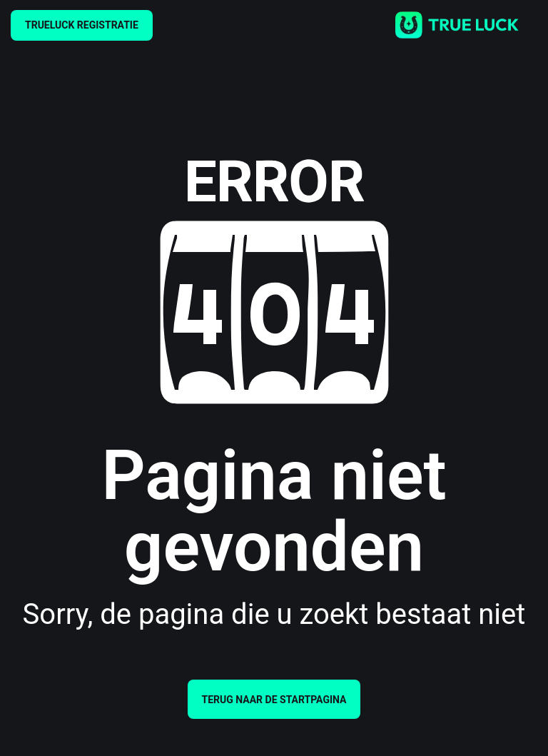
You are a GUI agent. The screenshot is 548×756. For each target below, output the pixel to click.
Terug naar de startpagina (274, 700)
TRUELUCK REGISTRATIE (82, 25)
